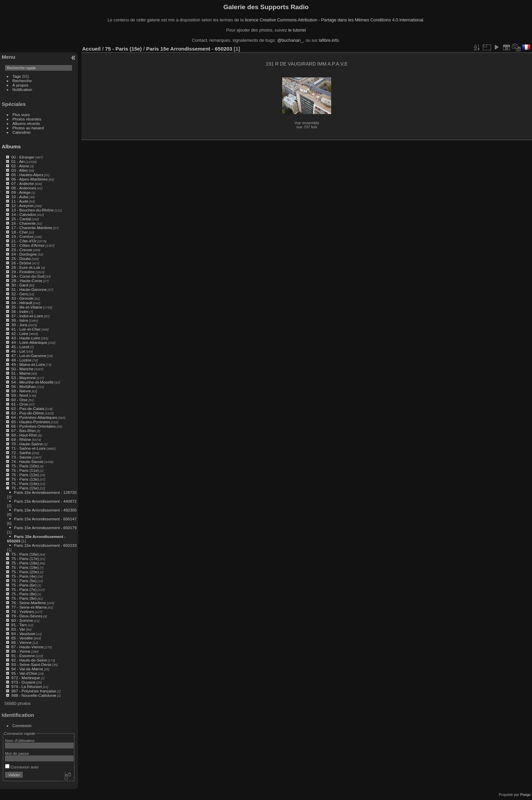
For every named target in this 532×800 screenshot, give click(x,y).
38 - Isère (20, 320)
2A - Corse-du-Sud (28, 276)
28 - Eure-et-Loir (26, 267)
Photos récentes (27, 119)
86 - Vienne (21, 642)
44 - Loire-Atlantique (29, 342)
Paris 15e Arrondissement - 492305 (45, 510)
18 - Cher (20, 232)
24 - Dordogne (24, 254)
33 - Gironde (22, 298)
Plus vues (21, 115)
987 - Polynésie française (34, 691)
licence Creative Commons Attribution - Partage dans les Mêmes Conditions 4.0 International (334, 20)
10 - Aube (20, 197)
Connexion (22, 725)
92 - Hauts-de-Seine (29, 660)
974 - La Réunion (26, 686)
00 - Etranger (23, 157)
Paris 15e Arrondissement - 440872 (45, 501)
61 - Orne (20, 404)
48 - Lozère (21, 360)
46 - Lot (18, 351)
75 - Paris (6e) (24, 585)
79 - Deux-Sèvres (27, 616)
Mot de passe (17, 753)
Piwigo (525, 795)
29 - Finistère (23, 272)
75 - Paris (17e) (25, 559)
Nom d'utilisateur (20, 740)
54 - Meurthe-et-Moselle (32, 382)
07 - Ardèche (23, 183)
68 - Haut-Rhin (24, 435)
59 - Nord (20, 395)
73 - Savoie (21, 457)
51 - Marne (21, 373)
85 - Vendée (22, 638)
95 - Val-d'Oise (24, 673)
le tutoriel (297, 30)
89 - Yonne (21, 651)
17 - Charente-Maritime (32, 228)
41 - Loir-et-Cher (26, 329)
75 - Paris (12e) (25, 475)
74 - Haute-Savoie (27, 461)
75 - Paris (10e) (25, 466)
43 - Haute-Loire (26, 338)
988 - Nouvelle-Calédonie (34, 695)
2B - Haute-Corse (27, 281)
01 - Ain (18, 161)
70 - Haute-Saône (27, 444)
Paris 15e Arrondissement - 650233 (45, 545)
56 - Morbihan (24, 386)
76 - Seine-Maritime (29, 603)
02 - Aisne (20, 166)
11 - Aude (20, 201)
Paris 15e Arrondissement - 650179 (45, 528)
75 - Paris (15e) (25, 488)
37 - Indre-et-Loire (27, 316)
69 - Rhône (21, 439)
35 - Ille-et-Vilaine (27, 307)
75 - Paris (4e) (24, 576)
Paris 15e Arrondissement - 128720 (45, 492)
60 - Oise (19, 400)
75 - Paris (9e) (24, 598)
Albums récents (26, 123)
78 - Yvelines (23, 611)
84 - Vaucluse (23, 634)
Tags (17, 76)
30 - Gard (20, 285)
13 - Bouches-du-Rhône (32, 210)
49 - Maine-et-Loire (28, 364)
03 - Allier (20, 170)
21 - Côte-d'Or (24, 241)
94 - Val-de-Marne (27, 669)
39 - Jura (19, 325)
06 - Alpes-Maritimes (29, 179)
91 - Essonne (23, 656)
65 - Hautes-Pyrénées (31, 422)
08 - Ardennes (24, 188)
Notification (22, 89)
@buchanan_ (290, 40)
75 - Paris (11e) (25, 470)
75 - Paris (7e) (24, 589)
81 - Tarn (19, 625)
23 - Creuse (22, 250)
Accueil (91, 49)
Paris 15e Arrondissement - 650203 (189, 49)
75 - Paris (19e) (25, 567)
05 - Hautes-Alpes (27, 175)
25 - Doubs (21, 258)
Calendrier (22, 132)
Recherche (22, 81)
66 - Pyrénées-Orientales (33, 426)
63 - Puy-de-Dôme (27, 413)
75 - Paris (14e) (25, 483)
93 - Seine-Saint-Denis (31, 664)
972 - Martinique (26, 678)
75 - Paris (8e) (24, 594)
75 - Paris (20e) (25, 572)
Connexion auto (22, 767)
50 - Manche (22, 369)
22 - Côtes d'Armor (28, 245)
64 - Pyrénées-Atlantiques (34, 417)
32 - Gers (20, 294)
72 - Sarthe (21, 453)
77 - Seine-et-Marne (29, 607)
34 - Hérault (22, 303)
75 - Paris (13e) (25, 479)
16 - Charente (23, 223)
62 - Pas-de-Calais (28, 408)
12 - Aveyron (22, 206)
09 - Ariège (21, 192)
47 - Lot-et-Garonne (29, 356)
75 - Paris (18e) (25, 563)
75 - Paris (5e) (24, 581)
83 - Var (18, 629)
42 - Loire (20, 333)
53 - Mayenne (23, 378)
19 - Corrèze (22, 236)
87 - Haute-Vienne (27, 647)
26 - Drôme (21, 263)
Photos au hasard (28, 128)
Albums (11, 146)
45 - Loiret (20, 347)
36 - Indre (20, 311)
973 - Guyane (23, 682)
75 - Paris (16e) (25, 554)
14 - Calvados (24, 214)
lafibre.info (329, 40)
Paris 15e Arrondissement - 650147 (45, 519)
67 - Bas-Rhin (23, 431)
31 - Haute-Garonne (29, 289)
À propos (21, 85)
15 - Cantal (21, 219)
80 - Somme (22, 620)
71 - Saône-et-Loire (28, 448)
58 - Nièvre (21, 391)
